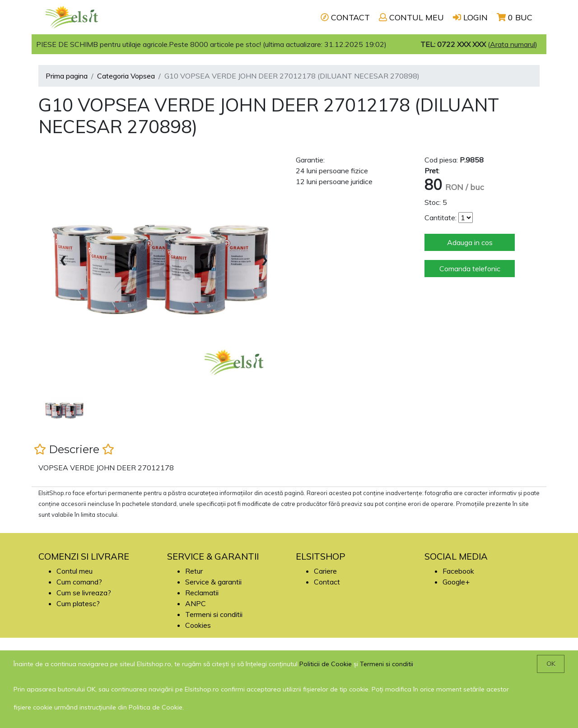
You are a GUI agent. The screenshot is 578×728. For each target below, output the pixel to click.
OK (551, 664)
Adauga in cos (470, 242)
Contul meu (75, 571)
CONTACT (345, 17)
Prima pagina (67, 76)
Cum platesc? (78, 603)
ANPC (196, 603)
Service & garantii (213, 582)
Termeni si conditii (214, 614)
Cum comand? (79, 582)
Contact (327, 582)
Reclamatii (202, 593)
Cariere (325, 571)
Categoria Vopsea (126, 76)
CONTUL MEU (411, 17)
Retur (194, 571)
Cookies (198, 625)
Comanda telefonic (470, 269)
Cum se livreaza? (84, 593)
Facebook (458, 571)
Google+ (456, 582)
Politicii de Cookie (326, 664)
